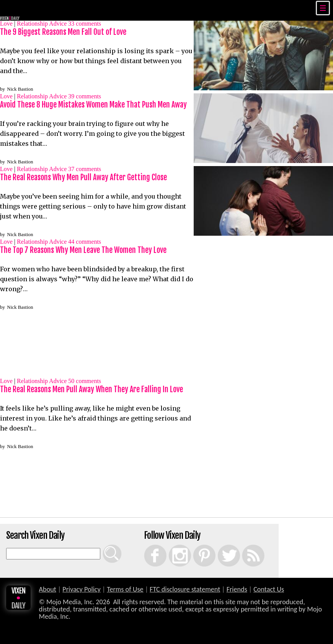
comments (85, 24)
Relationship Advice (42, 24)
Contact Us (269, 589)
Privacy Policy (82, 589)
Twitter (220, 545)
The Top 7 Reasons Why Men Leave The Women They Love (83, 250)
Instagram (172, 545)
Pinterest (196, 545)
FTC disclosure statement (185, 589)
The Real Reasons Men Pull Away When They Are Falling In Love (91, 389)
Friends (237, 589)
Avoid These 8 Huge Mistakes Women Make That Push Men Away (93, 105)
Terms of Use (125, 589)
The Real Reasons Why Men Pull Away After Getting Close (83, 177)
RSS (244, 545)
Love (6, 24)
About (48, 589)
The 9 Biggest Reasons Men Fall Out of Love (63, 32)
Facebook (148, 545)
